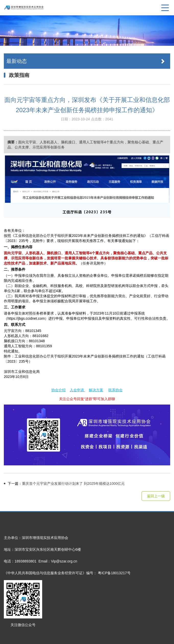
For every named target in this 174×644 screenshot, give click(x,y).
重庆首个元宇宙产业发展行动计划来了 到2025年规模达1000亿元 (64, 484)
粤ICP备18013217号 (114, 573)
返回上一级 (156, 496)
